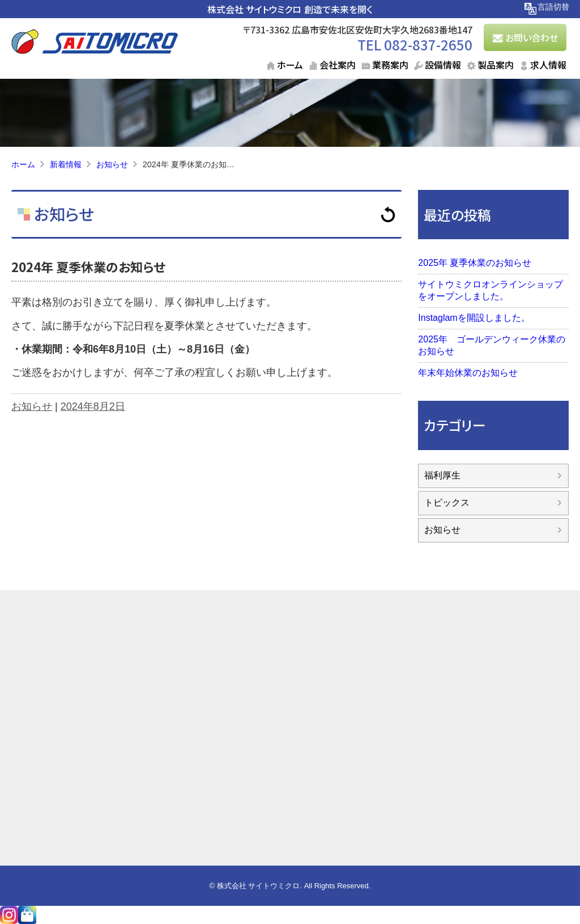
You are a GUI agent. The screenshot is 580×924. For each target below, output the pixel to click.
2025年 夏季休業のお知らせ (475, 263)
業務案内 (390, 65)
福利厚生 (442, 475)
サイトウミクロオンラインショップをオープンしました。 (491, 290)
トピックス (447, 503)
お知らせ (62, 214)
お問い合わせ (532, 37)
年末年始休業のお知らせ (468, 373)
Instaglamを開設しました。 (474, 318)
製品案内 (496, 65)
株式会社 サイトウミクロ (254, 9)
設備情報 (443, 65)
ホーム (290, 65)
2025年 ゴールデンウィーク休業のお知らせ (492, 345)
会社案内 (338, 65)
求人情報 (548, 65)
